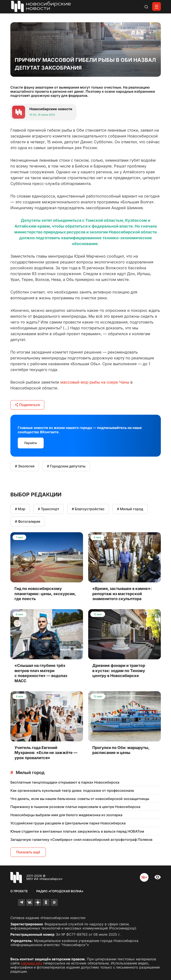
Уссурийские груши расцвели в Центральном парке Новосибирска (68, 823)
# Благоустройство (88, 509)
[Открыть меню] (157, 6)
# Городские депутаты (66, 466)
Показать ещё (28, 852)
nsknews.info (31, 963)
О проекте (19, 891)
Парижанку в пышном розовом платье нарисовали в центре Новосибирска (75, 807)
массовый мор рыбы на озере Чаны (95, 382)
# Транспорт (49, 509)
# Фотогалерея (28, 521)
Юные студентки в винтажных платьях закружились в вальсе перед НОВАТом (77, 831)
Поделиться (27, 405)
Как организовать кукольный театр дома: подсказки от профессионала (72, 790)
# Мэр (20, 509)
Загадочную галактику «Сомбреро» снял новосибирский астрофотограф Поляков (81, 840)
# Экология (25, 466)
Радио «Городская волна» (60, 891)
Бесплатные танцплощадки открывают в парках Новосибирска (65, 782)
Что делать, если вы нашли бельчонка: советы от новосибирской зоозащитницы (80, 799)
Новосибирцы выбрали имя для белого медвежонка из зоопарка (66, 815)
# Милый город (130, 509)
